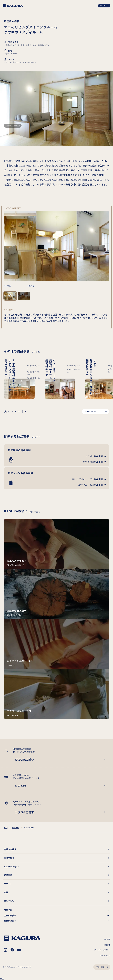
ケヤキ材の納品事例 (93, 462)
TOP (6, 827)
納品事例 (16, 827)
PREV (9, 286)
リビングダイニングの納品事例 (87, 479)
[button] (5, 412)
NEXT (29, 286)
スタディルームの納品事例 (90, 485)
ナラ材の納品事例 (94, 456)
